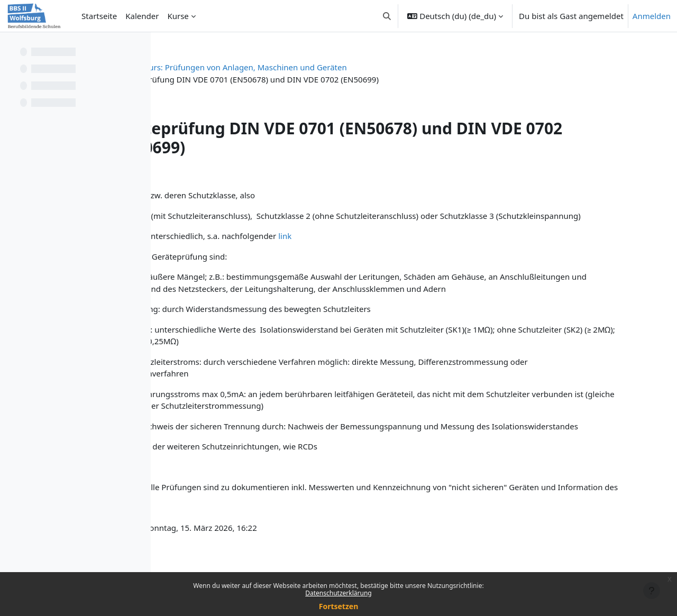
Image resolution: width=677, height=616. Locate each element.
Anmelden (652, 16)
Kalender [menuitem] (142, 16)
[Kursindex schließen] (11, 48)
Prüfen (230, 67)
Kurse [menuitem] (178, 16)
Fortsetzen (339, 606)
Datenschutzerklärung (338, 593)
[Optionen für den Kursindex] (138, 48)
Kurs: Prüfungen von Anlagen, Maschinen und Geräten (356, 67)
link (402, 248)
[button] (387, 16)
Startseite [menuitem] (99, 16)
